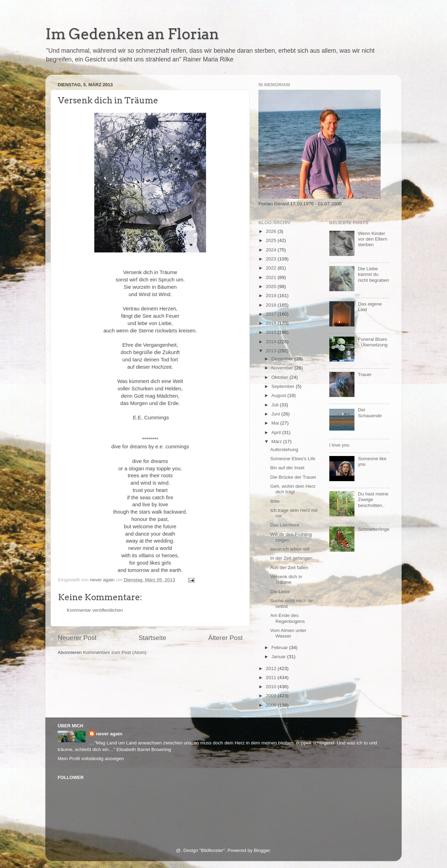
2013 (272, 351)
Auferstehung (284, 450)
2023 (272, 259)
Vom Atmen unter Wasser (288, 633)
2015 (272, 332)
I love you (339, 445)
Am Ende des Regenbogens (288, 618)
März (277, 442)
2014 (272, 342)
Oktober (280, 377)
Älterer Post (225, 638)
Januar (279, 657)
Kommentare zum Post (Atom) (115, 652)
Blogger (262, 850)
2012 (272, 668)
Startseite (152, 638)
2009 (272, 696)
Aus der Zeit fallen (289, 568)
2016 (272, 323)
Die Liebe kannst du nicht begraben (373, 274)
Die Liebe (280, 592)
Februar (280, 648)
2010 (272, 687)
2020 (272, 286)
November (283, 368)
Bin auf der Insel (287, 468)
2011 (272, 678)
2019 (272, 296)
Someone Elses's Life (293, 459)
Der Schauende (370, 413)
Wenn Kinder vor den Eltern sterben (373, 239)
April (277, 432)
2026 (272, 231)
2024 (272, 250)
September (284, 386)
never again (109, 734)
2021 (272, 277)
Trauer (365, 374)
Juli (276, 405)
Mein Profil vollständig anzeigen (91, 759)
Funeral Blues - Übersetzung (373, 342)
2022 (272, 268)
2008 (272, 705)
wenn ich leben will (290, 549)
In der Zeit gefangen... (293, 558)
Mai (276, 423)
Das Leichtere (285, 525)
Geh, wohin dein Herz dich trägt (293, 489)
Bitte (275, 501)
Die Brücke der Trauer (293, 477)
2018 (272, 305)
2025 (272, 240)
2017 (272, 314)
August (279, 395)
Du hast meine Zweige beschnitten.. (373, 499)
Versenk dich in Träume (286, 579)
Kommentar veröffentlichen (95, 610)
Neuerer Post (77, 638)
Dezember (283, 359)
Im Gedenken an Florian (132, 34)
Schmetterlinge (374, 529)
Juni (276, 414)
